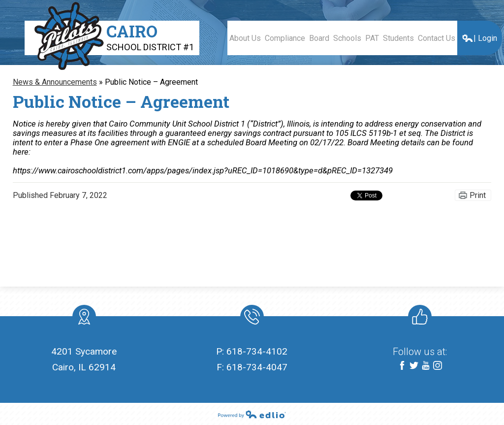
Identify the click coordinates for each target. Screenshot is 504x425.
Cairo (150, 36)
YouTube (426, 366)
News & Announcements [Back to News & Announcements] (55, 82)
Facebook (402, 366)
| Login (479, 38)
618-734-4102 (257, 351)
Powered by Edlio (252, 414)
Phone (251, 319)
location (84, 319)
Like (418, 319)
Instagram (438, 366)
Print (478, 195)
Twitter (414, 366)
